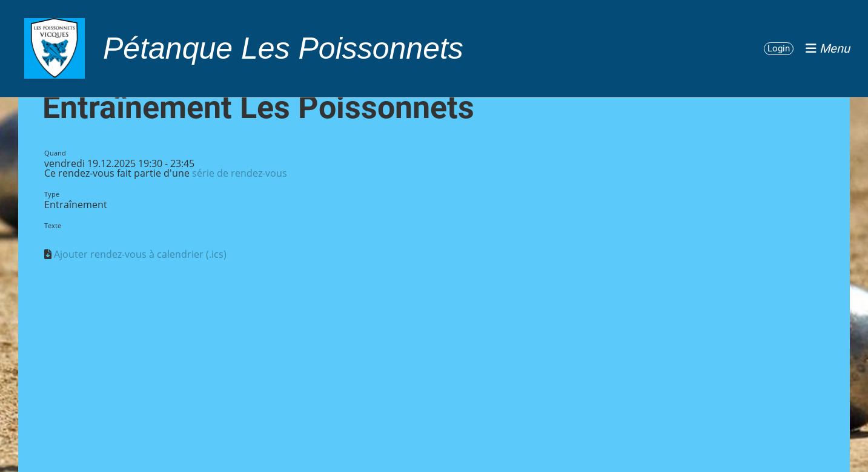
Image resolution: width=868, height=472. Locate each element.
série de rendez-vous (240, 173)
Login (779, 48)
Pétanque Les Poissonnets (283, 48)
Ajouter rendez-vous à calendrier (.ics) (140, 254)
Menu (828, 48)
